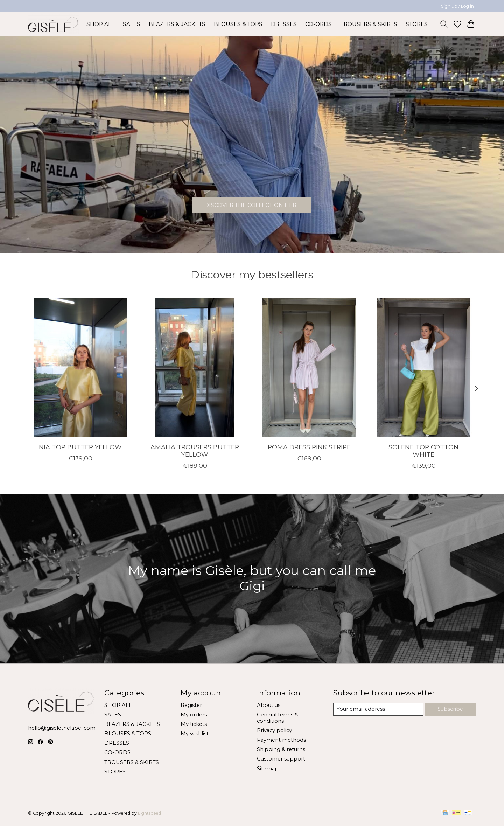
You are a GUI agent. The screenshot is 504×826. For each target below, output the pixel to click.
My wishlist (195, 734)
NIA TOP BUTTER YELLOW (80, 447)
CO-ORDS (318, 24)
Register (191, 705)
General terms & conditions (278, 718)
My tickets (194, 724)
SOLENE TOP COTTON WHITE (423, 450)
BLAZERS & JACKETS (177, 24)
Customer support (281, 759)
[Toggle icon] (444, 24)
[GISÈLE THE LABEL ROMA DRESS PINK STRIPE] (309, 368)
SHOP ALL (100, 24)
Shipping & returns (281, 749)
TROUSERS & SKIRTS (369, 24)
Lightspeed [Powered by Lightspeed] (149, 813)
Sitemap (268, 769)
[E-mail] (378, 709)
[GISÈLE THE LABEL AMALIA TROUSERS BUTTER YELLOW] (195, 368)
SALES (132, 24)
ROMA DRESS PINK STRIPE (309, 447)
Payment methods (281, 740)
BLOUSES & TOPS (238, 24)
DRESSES (284, 24)
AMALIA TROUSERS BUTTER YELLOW (195, 450)
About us (269, 705)
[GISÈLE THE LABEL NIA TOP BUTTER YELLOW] (80, 368)
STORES (417, 24)
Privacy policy (274, 730)
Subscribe (450, 709)
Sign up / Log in (457, 6)
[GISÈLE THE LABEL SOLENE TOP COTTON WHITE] (424, 368)
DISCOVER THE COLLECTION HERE (252, 203)
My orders (194, 715)
